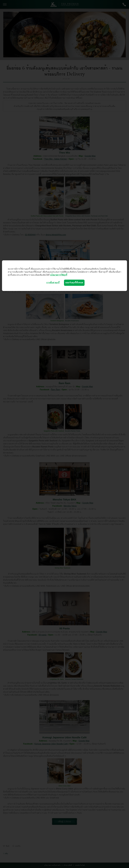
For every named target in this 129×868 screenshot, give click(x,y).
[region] (64, 276)
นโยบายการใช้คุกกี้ (59, 275)
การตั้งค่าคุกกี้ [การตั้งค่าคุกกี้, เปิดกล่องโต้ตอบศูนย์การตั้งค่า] (53, 283)
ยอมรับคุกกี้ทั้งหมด (74, 283)
